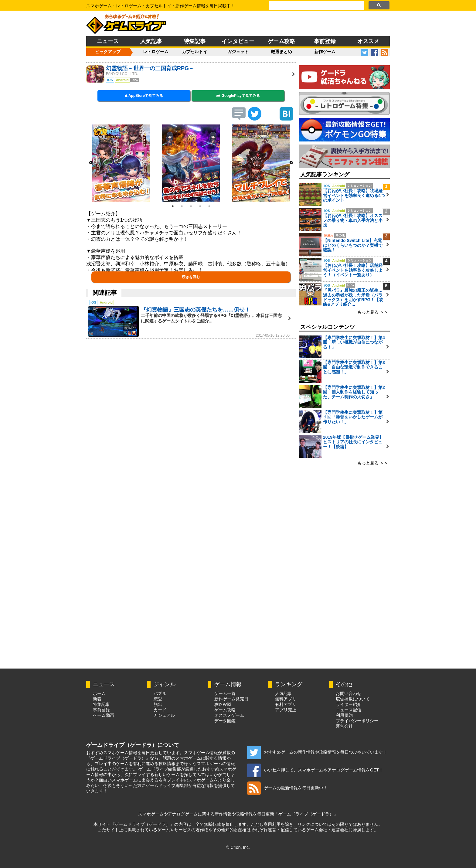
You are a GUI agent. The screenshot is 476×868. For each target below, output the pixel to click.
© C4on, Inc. (238, 847)
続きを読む (191, 277)
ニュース (108, 41)
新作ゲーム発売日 (231, 699)
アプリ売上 (286, 710)
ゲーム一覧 (225, 693)
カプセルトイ (195, 52)
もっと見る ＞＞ (373, 312)
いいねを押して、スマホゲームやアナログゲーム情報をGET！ (315, 770)
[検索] (316, 5)
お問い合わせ (348, 693)
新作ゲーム (325, 52)
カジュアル (164, 715)
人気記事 (151, 41)
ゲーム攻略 (281, 41)
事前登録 (325, 41)
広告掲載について (353, 699)
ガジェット (238, 52)
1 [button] (173, 206)
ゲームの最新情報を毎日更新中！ (287, 788)
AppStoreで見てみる (144, 96)
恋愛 (158, 699)
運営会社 (344, 726)
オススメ (368, 41)
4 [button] (200, 206)
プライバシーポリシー (357, 721)
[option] (121, 163)
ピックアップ (108, 52)
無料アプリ (286, 699)
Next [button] (291, 163)
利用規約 (344, 715)
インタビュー (238, 41)
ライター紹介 (348, 704)
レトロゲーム (156, 52)
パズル (160, 693)
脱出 (158, 704)
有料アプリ (286, 704)
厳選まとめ (281, 52)
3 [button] (191, 206)
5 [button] (209, 206)
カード (160, 710)
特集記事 (195, 41)
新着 (97, 699)
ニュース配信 (348, 710)
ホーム (99, 693)
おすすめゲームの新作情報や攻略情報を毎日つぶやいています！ (317, 752)
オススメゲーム (229, 715)
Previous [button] (91, 163)
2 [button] (182, 206)
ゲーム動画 (104, 715)
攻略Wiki (223, 704)
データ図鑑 (225, 721)
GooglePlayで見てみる (238, 96)
